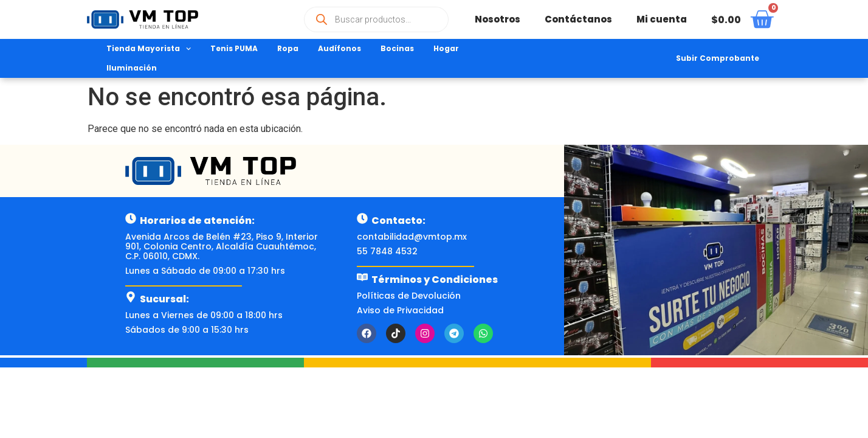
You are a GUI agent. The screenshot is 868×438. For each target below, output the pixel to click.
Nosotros (498, 19)
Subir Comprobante (718, 58)
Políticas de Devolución (409, 296)
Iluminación (132, 68)
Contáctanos (578, 19)
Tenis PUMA (234, 48)
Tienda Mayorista (149, 49)
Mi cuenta (662, 19)
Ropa (288, 48)
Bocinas (397, 48)
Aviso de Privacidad (400, 310)
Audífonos (339, 48)
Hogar (446, 48)
